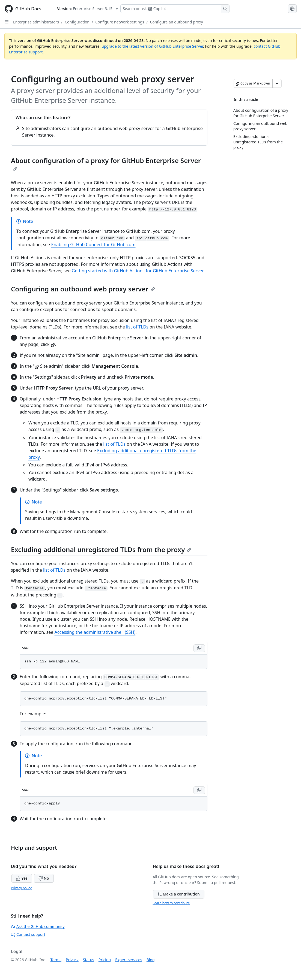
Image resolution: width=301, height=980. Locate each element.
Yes (22, 878)
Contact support (28, 934)
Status (89, 960)
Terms (56, 960)
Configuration (77, 22)
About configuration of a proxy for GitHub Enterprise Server (106, 164)
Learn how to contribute (171, 903)
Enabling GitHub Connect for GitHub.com (93, 245)
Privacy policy (21, 888)
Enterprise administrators (36, 22)
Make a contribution (179, 894)
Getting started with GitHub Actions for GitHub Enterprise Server (138, 271)
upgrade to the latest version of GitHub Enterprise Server (152, 46)
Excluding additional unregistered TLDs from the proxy (101, 549)
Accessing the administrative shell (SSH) (95, 632)
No (44, 878)
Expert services (129, 960)
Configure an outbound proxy (176, 22)
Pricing (105, 960)
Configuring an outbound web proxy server (83, 289)
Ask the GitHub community (38, 926)
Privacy (72, 960)
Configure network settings (120, 22)
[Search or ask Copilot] (175, 9)
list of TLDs (137, 327)
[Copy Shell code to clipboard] (199, 648)
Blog (151, 960)
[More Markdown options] (277, 83)
